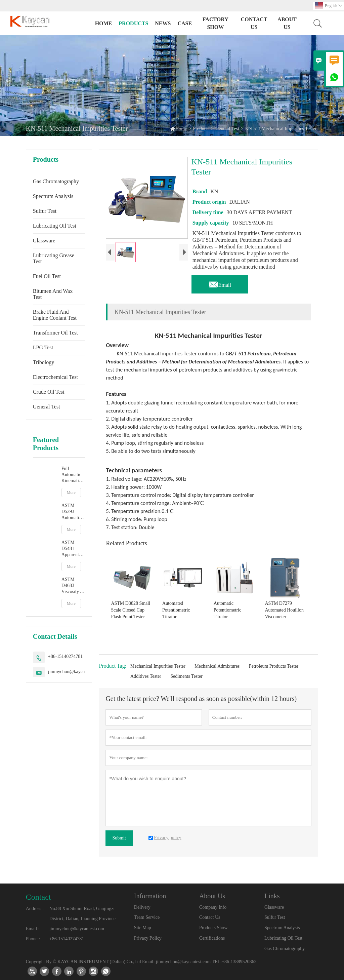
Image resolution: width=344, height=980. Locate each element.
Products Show (213, 928)
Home (104, 23)
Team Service (147, 917)
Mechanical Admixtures (217, 666)
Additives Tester (146, 676)
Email (220, 283)
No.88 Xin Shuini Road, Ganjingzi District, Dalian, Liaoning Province (82, 914)
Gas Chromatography (56, 181)
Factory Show (216, 23)
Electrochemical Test (55, 377)
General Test (227, 129)
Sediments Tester (186, 676)
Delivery (142, 907)
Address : (35, 909)
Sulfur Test (45, 211)
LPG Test (43, 347)
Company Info (213, 907)
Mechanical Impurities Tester (158, 666)
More (71, 493)
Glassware (44, 241)
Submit (119, 838)
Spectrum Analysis (53, 196)
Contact (38, 897)
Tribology (44, 362)
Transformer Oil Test (55, 333)
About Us (287, 23)
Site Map (143, 928)
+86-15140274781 (66, 656)
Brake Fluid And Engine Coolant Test (55, 315)
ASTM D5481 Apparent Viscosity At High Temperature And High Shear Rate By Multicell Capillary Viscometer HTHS (73, 549)
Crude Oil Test (49, 392)
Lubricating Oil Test (55, 226)
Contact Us (254, 23)
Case (185, 23)
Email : (33, 929)
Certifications (212, 938)
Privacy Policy (148, 938)
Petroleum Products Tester (274, 666)
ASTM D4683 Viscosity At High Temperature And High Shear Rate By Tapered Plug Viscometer (73, 586)
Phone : (33, 939)
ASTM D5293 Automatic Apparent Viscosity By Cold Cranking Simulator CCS (71, 512)
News (163, 23)
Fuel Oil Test (47, 276)
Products (133, 23)
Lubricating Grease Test (54, 258)
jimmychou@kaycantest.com (75, 672)
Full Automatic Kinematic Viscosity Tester (71, 475)
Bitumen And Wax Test (53, 294)
